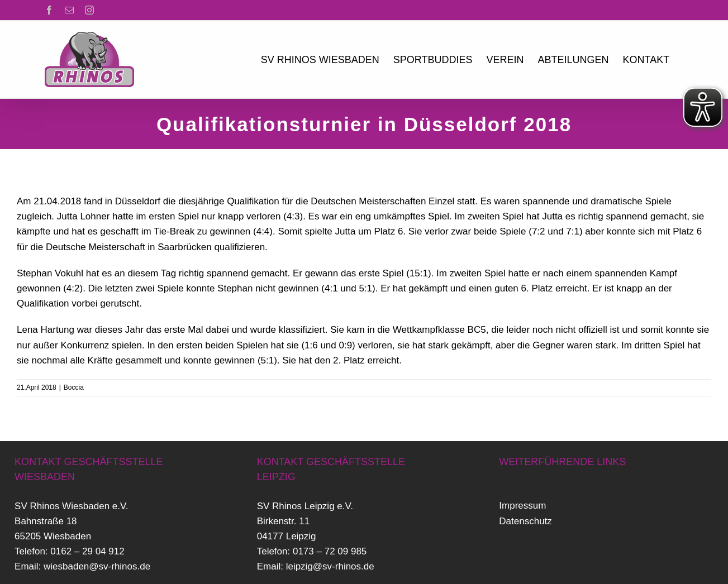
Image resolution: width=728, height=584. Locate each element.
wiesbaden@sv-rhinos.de (97, 566)
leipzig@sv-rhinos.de (330, 566)
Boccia (74, 387)
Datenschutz (525, 521)
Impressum (522, 506)
